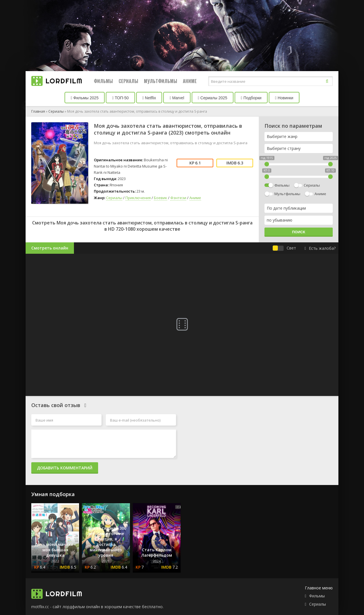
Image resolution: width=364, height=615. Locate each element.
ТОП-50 (120, 98)
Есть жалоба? (320, 248)
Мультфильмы (161, 81)
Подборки (251, 98)
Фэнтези (178, 198)
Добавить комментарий (65, 468)
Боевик (161, 198)
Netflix (149, 98)
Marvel (177, 98)
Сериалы (128, 81)
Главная (38, 111)
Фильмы (103, 81)
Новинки (284, 98)
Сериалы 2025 (213, 98)
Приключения (138, 198)
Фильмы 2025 (85, 98)
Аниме (190, 81)
